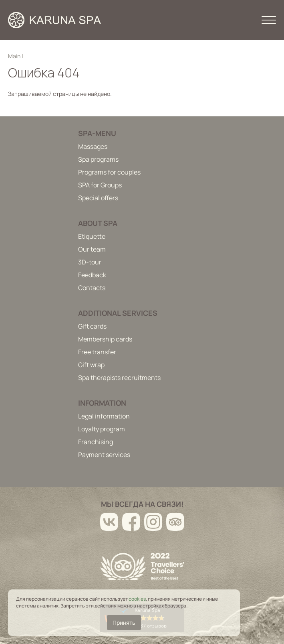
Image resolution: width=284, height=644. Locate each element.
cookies (137, 599)
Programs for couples (109, 172)
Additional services (118, 313)
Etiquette (92, 236)
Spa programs (98, 159)
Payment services (104, 455)
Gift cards (92, 326)
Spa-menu (97, 133)
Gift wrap (91, 365)
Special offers (98, 198)
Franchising (96, 442)
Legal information (104, 416)
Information (102, 403)
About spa (98, 223)
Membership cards (105, 339)
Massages (93, 146)
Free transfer (97, 352)
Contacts (92, 288)
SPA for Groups (100, 185)
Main (14, 56)
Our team (92, 249)
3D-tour (90, 262)
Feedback (92, 275)
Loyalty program (102, 429)
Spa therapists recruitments (119, 378)
